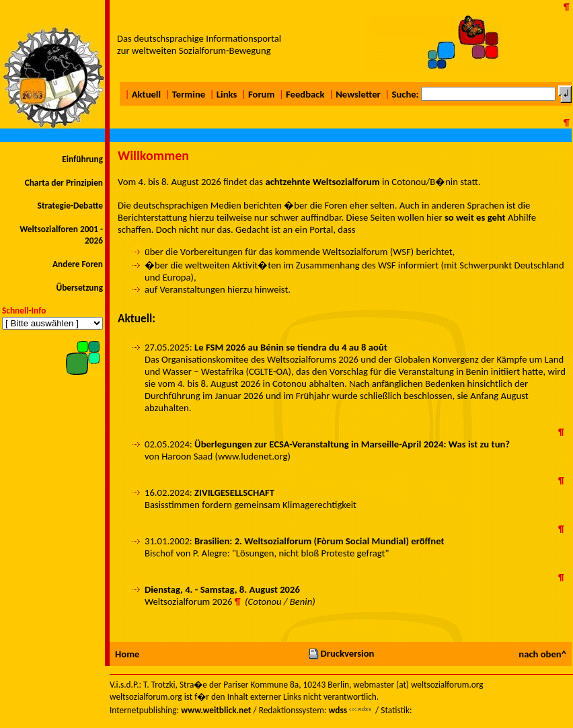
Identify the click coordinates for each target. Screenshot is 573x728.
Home (127, 654)
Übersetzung (79, 288)
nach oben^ (542, 654)
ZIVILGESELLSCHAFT (234, 493)
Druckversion (341, 653)
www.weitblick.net (216, 710)
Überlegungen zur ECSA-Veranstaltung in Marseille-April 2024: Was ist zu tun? (352, 444)
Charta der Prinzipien (64, 183)
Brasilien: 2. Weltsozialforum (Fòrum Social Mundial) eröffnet (319, 541)
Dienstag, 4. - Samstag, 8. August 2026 (222, 589)
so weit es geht (475, 217)
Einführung (82, 159)
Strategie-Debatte (70, 206)
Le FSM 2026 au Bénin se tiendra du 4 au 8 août (291, 347)
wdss (338, 710)
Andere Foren (78, 264)
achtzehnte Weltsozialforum (322, 182)
